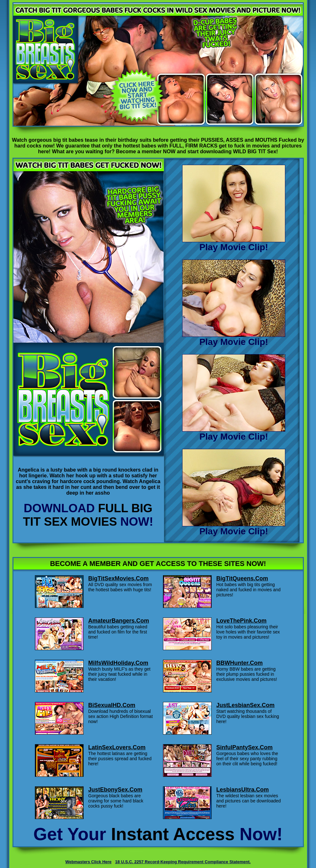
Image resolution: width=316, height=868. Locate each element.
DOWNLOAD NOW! (88, 515)
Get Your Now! (158, 834)
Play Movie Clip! (234, 243)
